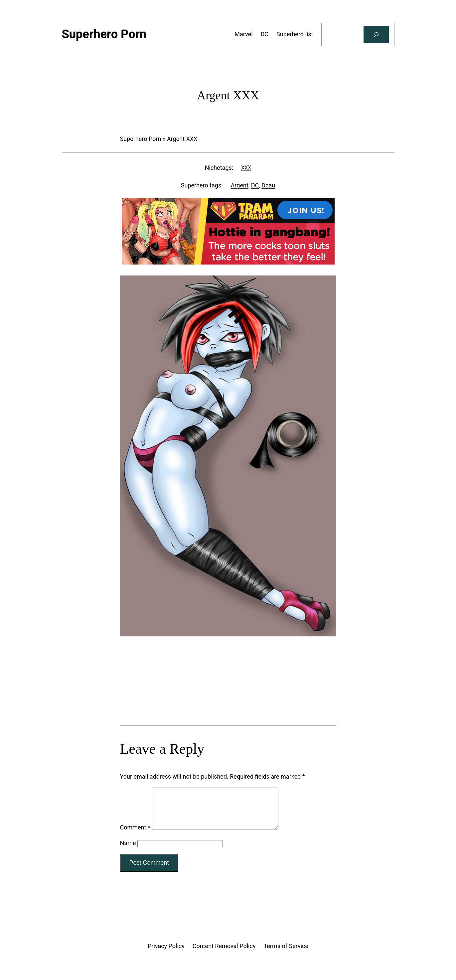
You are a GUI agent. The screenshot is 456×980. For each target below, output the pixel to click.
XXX (246, 168)
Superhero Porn (141, 139)
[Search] (376, 35)
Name (128, 851)
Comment (135, 835)
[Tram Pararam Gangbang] (228, 262)
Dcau (268, 185)
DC (255, 185)
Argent (240, 185)
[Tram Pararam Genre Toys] (228, 699)
